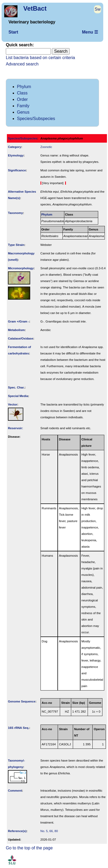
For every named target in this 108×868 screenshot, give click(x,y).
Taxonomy (15, 213)
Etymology (16, 155)
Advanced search (22, 64)
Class (22, 93)
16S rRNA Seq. (19, 728)
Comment (15, 791)
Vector (13, 404)
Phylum (24, 87)
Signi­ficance (17, 170)
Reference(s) (17, 831)
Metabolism (16, 330)
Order (22, 99)
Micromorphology (21, 268)
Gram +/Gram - (19, 321)
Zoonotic (46, 147)
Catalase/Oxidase (21, 338)
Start (13, 32)
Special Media (18, 396)
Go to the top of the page (29, 848)
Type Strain (16, 245)
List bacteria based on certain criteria (40, 58)
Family (23, 106)
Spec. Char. (16, 387)
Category (15, 147)
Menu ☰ (90, 32)
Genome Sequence (22, 701)
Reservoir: (15, 428)
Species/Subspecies (36, 119)
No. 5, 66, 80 (49, 831)
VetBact (35, 8)
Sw (98, 9)
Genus (23, 112)
